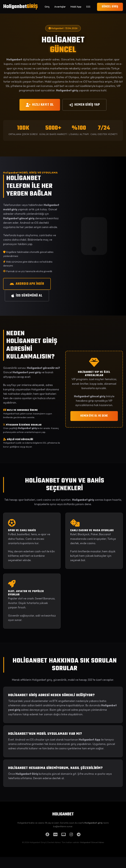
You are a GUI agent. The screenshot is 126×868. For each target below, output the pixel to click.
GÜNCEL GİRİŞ (110, 7)
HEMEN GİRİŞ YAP (84, 105)
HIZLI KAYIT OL (40, 105)
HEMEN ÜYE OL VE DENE (94, 416)
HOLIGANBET (63, 814)
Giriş (47, 7)
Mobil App (76, 7)
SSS (88, 7)
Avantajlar (60, 7)
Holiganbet (20, 7)
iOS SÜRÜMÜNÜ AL (27, 296)
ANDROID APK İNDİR (27, 284)
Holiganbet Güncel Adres (92, 842)
